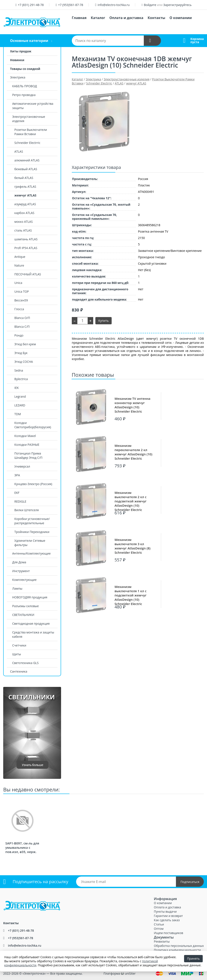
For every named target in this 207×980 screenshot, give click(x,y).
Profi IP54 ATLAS (26, 248)
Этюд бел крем (25, 344)
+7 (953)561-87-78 (71, 5)
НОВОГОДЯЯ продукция (30, 597)
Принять (193, 959)
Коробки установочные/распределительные (32, 521)
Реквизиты (162, 941)
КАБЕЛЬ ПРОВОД (25, 86)
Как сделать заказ (167, 920)
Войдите (150, 5)
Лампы (17, 588)
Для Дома (19, 562)
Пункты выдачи (165, 911)
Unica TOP (22, 291)
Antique (20, 257)
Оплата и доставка (126, 18)
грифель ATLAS (25, 187)
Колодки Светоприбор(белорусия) (33, 425)
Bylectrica (21, 379)
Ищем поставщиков (168, 933)
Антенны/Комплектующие (31, 553)
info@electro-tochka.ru (114, 5)
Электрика (18, 77)
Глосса (19, 309)
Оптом (159, 929)
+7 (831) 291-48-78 (31, 5)
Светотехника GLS (25, 663)
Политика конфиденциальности (177, 950)
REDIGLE (20, 501)
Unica (18, 283)
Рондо (19, 335)
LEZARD (20, 405)
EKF (17, 493)
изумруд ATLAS (25, 204)
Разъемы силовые (25, 606)
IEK (16, 388)
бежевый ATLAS (26, 169)
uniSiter (130, 973)
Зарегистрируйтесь (177, 5)
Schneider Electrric (27, 143)
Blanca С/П (22, 327)
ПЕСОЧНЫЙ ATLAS (28, 274)
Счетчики (19, 645)
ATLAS (19, 151)
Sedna (19, 370)
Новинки (17, 60)
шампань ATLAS (26, 239)
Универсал (22, 466)
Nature (19, 265)
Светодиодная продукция (31, 624)
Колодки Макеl (25, 436)
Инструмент (21, 571)
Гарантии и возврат (168, 916)
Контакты (156, 18)
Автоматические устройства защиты (33, 106)
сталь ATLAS (23, 230)
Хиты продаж (21, 51)
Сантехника (19, 671)
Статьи (159, 924)
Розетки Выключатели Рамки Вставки (31, 132)
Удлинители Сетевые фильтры (30, 543)
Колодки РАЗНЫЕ (27, 445)
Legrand (20, 396)
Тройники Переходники (32, 532)
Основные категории (29, 41)
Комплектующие (24, 580)
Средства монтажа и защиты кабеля (33, 634)
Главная (79, 18)
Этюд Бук (21, 353)
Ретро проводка (24, 95)
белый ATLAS (24, 178)
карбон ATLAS (24, 213)
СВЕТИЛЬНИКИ (23, 615)
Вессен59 (21, 300)
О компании (181, 18)
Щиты (17, 654)
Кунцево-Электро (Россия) (33, 484)
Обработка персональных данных (179, 946)
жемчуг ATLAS (25, 195)
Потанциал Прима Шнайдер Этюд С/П (28, 455)
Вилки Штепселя (27, 510)
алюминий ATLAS (27, 160)
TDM (18, 414)
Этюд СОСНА (24, 362)
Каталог (98, 18)
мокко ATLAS (24, 222)
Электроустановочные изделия (29, 119)
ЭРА (17, 475)
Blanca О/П (22, 318)
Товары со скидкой (25, 69)
